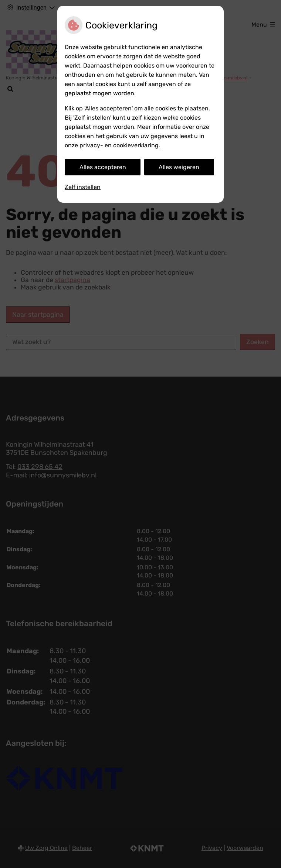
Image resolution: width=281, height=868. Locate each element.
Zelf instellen (83, 187)
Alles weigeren (179, 167)
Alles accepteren (103, 167)
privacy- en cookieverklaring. (120, 145)
